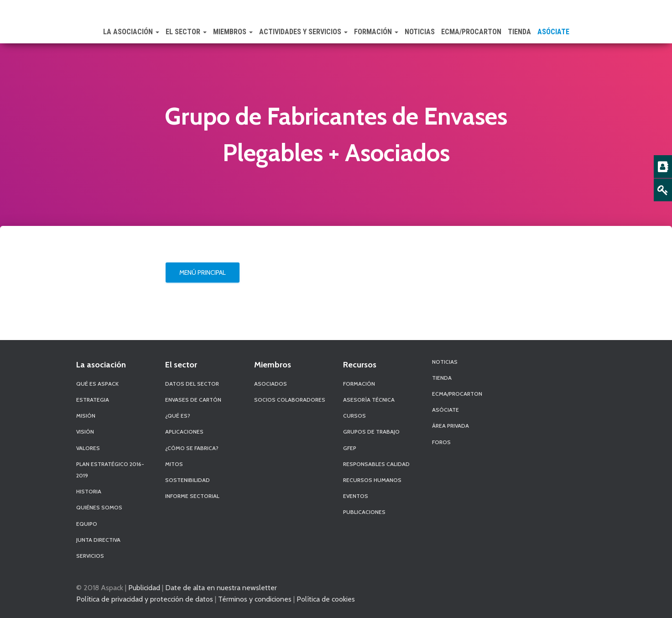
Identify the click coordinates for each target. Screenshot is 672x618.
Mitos (174, 464)
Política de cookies (326, 599)
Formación (376, 32)
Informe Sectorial (192, 496)
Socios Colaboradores (290, 400)
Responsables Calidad (376, 464)
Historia (89, 491)
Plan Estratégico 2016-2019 (110, 470)
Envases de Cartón (193, 400)
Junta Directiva (98, 540)
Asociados (271, 384)
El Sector (186, 32)
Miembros (233, 32)
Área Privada (451, 426)
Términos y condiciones (255, 599)
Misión (86, 416)
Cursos (354, 416)
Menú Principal (203, 272)
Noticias (420, 32)
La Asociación (131, 32)
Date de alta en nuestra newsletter (221, 587)
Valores (88, 448)
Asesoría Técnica (369, 400)
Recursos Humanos (372, 480)
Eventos (356, 496)
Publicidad (144, 587)
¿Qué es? (178, 416)
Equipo (87, 524)
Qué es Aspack (97, 384)
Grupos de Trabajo (371, 432)
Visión (85, 432)
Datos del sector (192, 384)
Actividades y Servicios (303, 32)
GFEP (350, 448)
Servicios (90, 556)
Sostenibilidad (188, 480)
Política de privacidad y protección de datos (145, 599)
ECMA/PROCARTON (471, 32)
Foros (441, 442)
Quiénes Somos (99, 507)
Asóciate (553, 32)
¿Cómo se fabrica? (192, 448)
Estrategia (93, 400)
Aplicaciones (184, 432)
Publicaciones (364, 512)
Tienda (519, 32)
